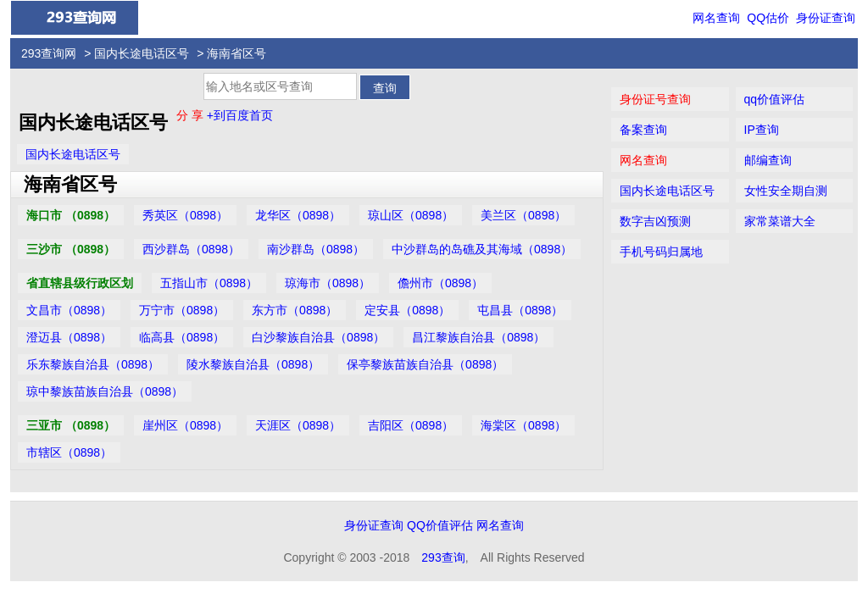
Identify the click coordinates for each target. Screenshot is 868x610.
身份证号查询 (655, 99)
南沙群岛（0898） (316, 249)
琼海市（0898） (328, 283)
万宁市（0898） (182, 310)
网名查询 (716, 18)
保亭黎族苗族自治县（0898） (425, 364)
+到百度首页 (240, 115)
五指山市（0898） (209, 283)
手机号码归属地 (661, 252)
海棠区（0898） (523, 425)
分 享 (192, 115)
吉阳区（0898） (411, 425)
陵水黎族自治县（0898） (253, 364)
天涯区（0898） (298, 425)
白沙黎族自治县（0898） (318, 337)
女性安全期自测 (786, 191)
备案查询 (643, 130)
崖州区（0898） (185, 425)
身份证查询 (826, 18)
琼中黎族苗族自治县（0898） (105, 391)
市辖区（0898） (69, 452)
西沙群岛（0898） (191, 249)
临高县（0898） (182, 337)
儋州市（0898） (440, 283)
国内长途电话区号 (142, 53)
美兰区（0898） (523, 215)
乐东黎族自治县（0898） (93, 364)
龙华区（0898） (298, 215)
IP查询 (762, 130)
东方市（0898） (295, 310)
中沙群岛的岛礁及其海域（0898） (482, 249)
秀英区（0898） (185, 215)
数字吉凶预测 (655, 221)
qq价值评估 (775, 99)
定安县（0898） (407, 310)
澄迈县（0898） (69, 337)
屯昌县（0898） (520, 310)
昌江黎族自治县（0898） (479, 337)
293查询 (443, 557)
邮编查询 (768, 160)
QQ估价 (768, 18)
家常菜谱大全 (780, 221)
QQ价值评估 (440, 525)
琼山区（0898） (411, 215)
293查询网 (49, 53)
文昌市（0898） (69, 310)
